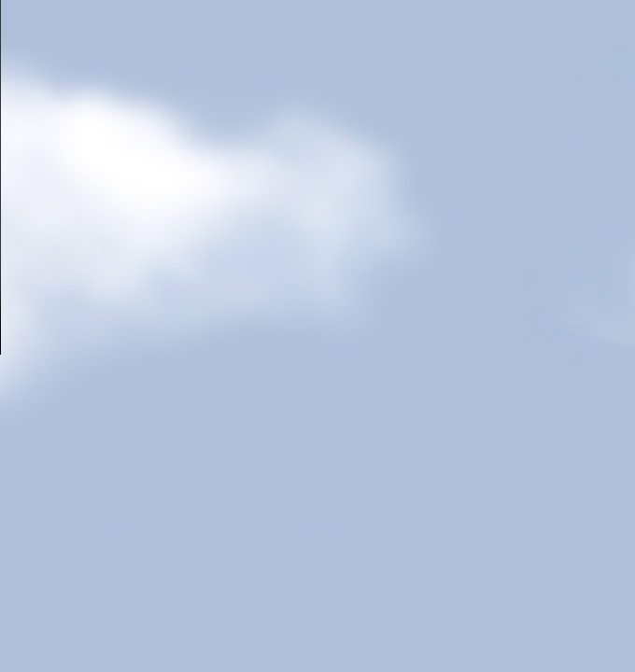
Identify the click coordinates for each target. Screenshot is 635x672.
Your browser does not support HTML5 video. (317, 177)
